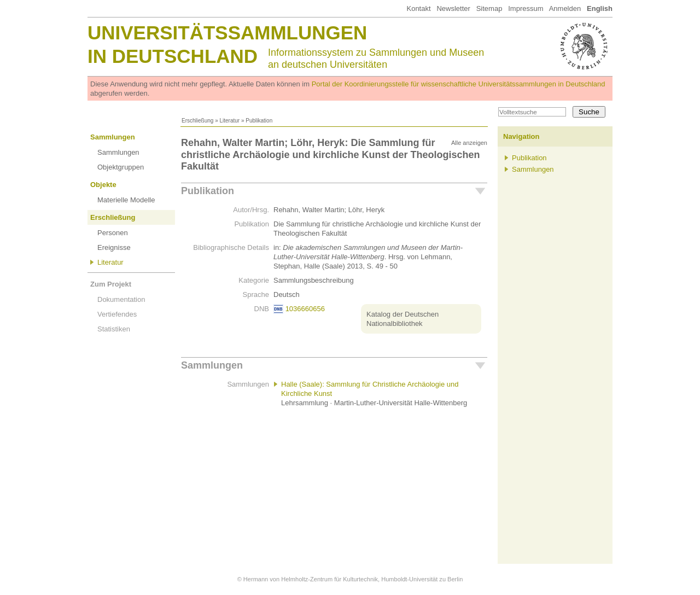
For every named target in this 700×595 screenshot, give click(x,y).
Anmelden (565, 8)
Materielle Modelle (126, 200)
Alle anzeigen (469, 143)
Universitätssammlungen (227, 33)
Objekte (103, 185)
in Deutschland (173, 56)
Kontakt (418, 8)
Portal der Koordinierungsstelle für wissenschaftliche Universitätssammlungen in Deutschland (459, 84)
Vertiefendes (117, 314)
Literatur (229, 121)
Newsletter (453, 8)
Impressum (526, 8)
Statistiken (114, 329)
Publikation (208, 191)
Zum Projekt (111, 284)
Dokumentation (121, 299)
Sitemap (489, 8)
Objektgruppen (121, 167)
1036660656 (305, 309)
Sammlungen (113, 137)
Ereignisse (114, 247)
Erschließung (197, 121)
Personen (113, 233)
